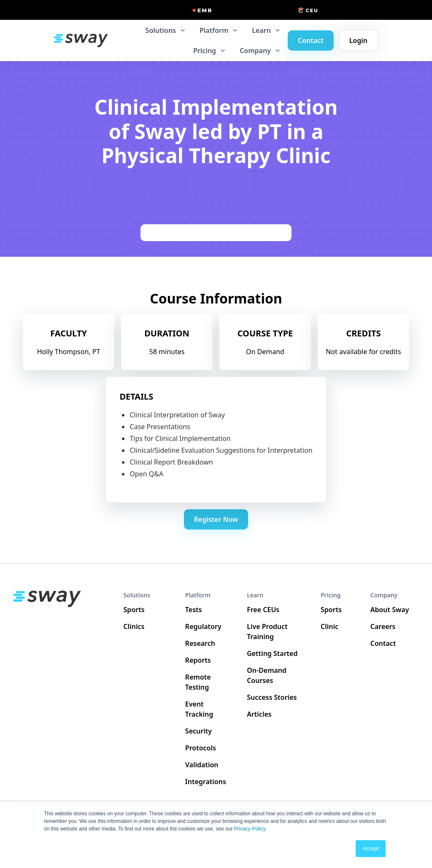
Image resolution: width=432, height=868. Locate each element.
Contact (311, 40)
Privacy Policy (250, 829)
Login (358, 40)
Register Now (216, 519)
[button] (166, 30)
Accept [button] (371, 849)
